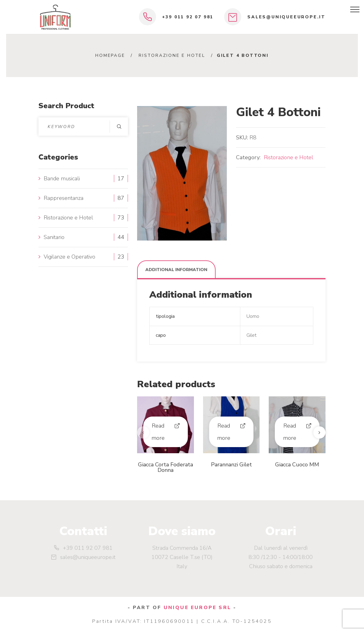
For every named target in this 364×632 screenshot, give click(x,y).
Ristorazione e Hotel (172, 55)
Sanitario (54, 237)
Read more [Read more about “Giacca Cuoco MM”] (290, 432)
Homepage (110, 55)
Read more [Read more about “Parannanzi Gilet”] (224, 432)
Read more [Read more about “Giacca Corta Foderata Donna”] (158, 432)
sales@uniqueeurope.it (286, 17)
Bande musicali (62, 178)
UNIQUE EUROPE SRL (197, 608)
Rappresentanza (64, 198)
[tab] (176, 270)
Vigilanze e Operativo (69, 257)
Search (119, 127)
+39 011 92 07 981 (188, 17)
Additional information (176, 270)
